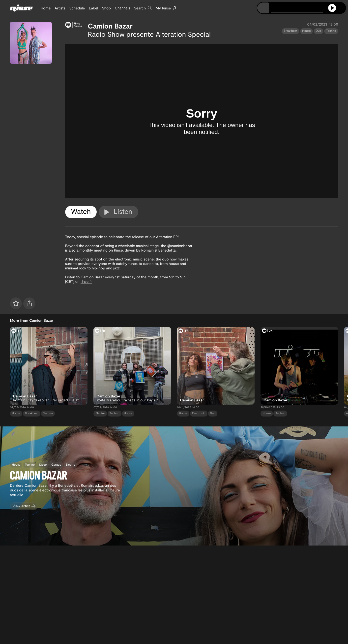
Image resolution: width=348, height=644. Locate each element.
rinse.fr (86, 281)
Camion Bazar (110, 26)
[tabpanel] (202, 121)
